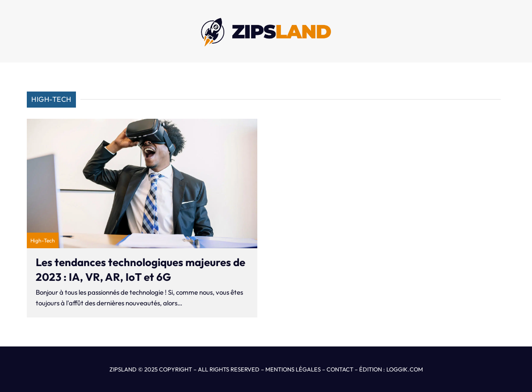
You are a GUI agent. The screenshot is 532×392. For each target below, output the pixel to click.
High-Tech (43, 240)
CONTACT (340, 369)
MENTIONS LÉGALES (293, 369)
